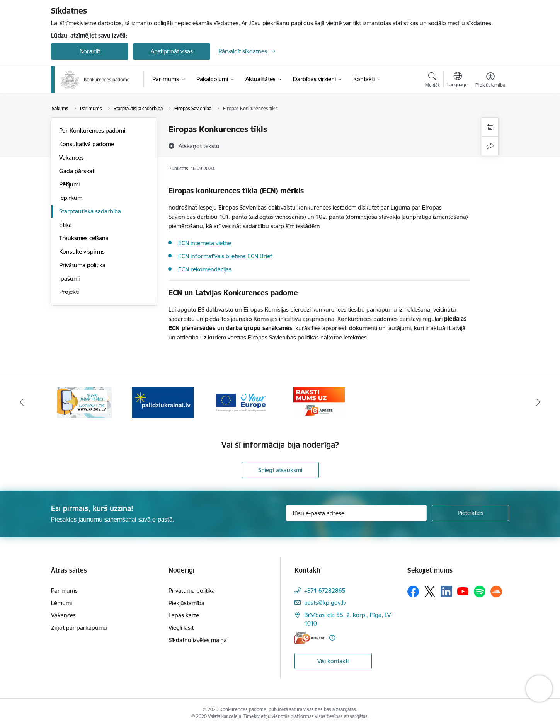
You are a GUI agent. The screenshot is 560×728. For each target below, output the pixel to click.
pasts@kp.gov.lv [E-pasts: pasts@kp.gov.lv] (325, 603)
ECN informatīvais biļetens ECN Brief (225, 256)
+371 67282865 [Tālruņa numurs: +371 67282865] (325, 591)
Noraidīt (90, 51)
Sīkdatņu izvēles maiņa (198, 640)
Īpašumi (69, 279)
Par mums (64, 591)
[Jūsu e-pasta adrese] (357, 513)
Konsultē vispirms (82, 251)
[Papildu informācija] (332, 638)
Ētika (66, 225)
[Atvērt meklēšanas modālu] (432, 81)
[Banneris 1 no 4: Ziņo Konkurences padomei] (84, 402)
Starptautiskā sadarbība (90, 211)
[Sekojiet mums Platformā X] (430, 592)
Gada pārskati (77, 171)
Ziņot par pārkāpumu (79, 628)
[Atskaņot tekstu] (199, 146)
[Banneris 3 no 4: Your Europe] (241, 402)
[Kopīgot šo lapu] (490, 146)
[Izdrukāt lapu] (490, 127)
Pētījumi (69, 184)
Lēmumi (61, 603)
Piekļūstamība (186, 603)
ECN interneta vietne (205, 243)
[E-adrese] (310, 638)
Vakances (71, 158)
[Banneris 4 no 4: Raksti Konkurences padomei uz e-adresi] (319, 402)
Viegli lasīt (181, 628)
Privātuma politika (82, 265)
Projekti (69, 292)
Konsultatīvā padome (87, 144)
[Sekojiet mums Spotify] (480, 592)
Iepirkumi (71, 198)
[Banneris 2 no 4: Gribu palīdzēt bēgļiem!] (163, 402)
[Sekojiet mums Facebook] (413, 592)
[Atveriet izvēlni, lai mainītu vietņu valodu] (457, 80)
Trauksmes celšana (84, 238)
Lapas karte (184, 615)
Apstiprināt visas (172, 51)
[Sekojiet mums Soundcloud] (496, 592)
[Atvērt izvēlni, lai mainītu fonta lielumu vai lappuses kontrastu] (490, 81)
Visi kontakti (333, 661)
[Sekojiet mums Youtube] (463, 591)
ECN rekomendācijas (205, 269)
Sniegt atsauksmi (280, 470)
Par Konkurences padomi (92, 130)
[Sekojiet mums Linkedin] (446, 592)
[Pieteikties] (470, 513)
